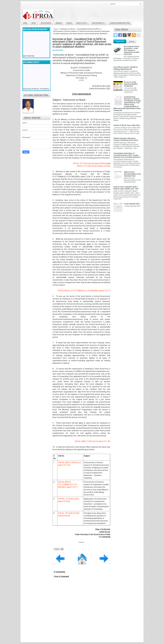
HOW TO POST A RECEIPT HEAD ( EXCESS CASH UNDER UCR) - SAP (126, 188)
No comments (58, 50)
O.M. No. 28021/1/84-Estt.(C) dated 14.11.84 (92, 441)
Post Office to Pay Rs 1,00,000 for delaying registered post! (126, 68)
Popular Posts (120, 41)
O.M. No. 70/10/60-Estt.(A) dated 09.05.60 (90, 163)
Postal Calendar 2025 (132, 204)
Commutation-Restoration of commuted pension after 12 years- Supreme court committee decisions (127, 155)
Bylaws (69, 23)
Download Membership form (120, 23)
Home (25, 23)
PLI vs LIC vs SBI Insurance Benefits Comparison (131, 84)
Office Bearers (46, 23)
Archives (132, 41)
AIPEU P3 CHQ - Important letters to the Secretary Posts (132, 174)
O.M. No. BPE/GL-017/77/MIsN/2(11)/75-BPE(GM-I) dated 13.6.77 (84, 291)
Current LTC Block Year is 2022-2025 (126, 125)
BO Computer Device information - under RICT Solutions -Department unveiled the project (132, 50)
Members (59, 23)
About (34, 23)
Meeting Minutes (100, 22)
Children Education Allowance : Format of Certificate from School (126, 139)
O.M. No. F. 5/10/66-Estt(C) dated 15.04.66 (93, 166)
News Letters (83, 22)
